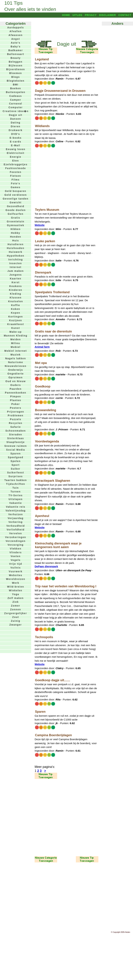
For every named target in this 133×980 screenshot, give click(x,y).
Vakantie (16, 503)
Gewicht (16, 202)
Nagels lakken (15, 358)
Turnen (16, 492)
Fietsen (15, 176)
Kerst (16, 282)
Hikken (16, 229)
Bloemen (15, 73)
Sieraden (15, 434)
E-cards (15, 142)
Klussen (16, 298)
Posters (15, 408)
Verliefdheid (15, 530)
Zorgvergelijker (15, 613)
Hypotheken (16, 256)
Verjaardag (16, 518)
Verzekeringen (16, 537)
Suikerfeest (15, 473)
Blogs (16, 77)
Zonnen (16, 609)
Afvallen (16, 31)
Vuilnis (15, 568)
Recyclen (15, 423)
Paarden (15, 389)
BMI (16, 85)
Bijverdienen (16, 69)
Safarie (16, 427)
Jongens (16, 275)
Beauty (16, 58)
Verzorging (16, 545)
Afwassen (15, 35)
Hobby (16, 233)
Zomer (16, 606)
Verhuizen (16, 514)
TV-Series (16, 495)
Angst (16, 39)
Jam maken (16, 271)
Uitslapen (15, 499)
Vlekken (16, 549)
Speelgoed (16, 457)
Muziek (16, 355)
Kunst (16, 328)
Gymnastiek (15, 225)
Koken (16, 309)
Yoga (15, 594)
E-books (15, 138)
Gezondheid (16, 206)
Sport (16, 465)
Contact (125, 15)
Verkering (16, 522)
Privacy (91, 15)
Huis (16, 241)
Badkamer (16, 50)
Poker (16, 404)
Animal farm (42, 347)
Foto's (15, 183)
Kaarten (16, 279)
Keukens (16, 286)
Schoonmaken (16, 431)
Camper (16, 100)
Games (16, 187)
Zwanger (16, 625)
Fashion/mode (16, 168)
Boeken (16, 88)
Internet (15, 267)
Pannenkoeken (16, 393)
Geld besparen (15, 191)
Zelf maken (15, 598)
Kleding (15, 294)
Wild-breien (16, 587)
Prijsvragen (16, 412)
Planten (16, 400)
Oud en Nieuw (15, 381)
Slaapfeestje (16, 442)
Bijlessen (15, 66)
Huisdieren (16, 244)
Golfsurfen (16, 214)
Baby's (15, 47)
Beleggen (15, 62)
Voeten (16, 556)
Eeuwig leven (16, 149)
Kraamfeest (16, 324)
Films (16, 180)
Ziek (16, 602)
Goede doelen (16, 210)
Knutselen (16, 301)
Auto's (16, 43)
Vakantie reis (16, 507)
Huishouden (16, 248)
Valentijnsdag (16, 511)
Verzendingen (15, 541)
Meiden (16, 339)
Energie (15, 157)
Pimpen (16, 396)
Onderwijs (16, 370)
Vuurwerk (15, 571)
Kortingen (16, 317)
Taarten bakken (16, 480)
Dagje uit (15, 115)
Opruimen (16, 377)
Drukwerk (16, 130)
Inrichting (16, 260)
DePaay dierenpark (46, 566)
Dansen (16, 119)
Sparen (15, 454)
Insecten (16, 263)
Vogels (16, 560)
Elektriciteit (15, 153)
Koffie (16, 305)
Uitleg (77, 15)
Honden (16, 237)
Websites (15, 575)
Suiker (16, 469)
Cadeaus (16, 96)
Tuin (16, 488)
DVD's (16, 134)
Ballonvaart (16, 54)
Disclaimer (107, 15)
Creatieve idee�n (16, 111)
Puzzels (15, 419)
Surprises (16, 476)
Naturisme (16, 362)
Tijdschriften (16, 484)
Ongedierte (16, 374)
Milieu (16, 343)
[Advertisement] (66, 29)
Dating (16, 123)
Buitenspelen (16, 92)
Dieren (16, 126)
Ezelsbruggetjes (15, 164)
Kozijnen (16, 320)
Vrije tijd (16, 564)
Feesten (16, 172)
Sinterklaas (16, 438)
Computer (16, 107)
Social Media (16, 450)
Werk (16, 583)
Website (40, 225)
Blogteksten (16, 81)
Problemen (16, 415)
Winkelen (15, 590)
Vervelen (16, 533)
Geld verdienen (15, 195)
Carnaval (15, 104)
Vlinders (15, 552)
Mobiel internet (16, 351)
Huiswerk (16, 252)
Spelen (16, 461)
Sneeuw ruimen (15, 446)
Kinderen (16, 290)
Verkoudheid (16, 526)
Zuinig (16, 621)
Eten (16, 161)
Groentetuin (15, 221)
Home (66, 15)
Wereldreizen (16, 579)
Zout (16, 617)
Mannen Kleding (16, 336)
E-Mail (15, 145)
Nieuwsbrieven (16, 366)
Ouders (15, 385)
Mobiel (16, 347)
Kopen (16, 313)
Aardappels (16, 27)
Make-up (16, 332)
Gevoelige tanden (16, 199)
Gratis (16, 218)
